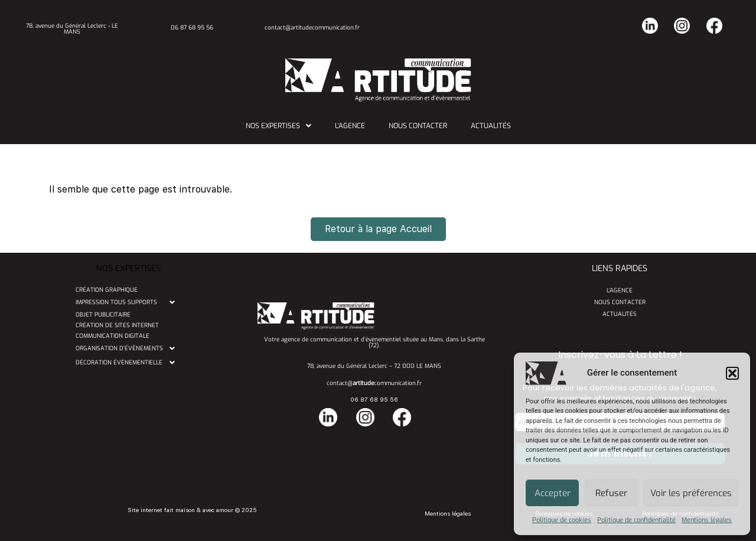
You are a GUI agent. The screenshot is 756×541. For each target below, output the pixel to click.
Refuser (611, 493)
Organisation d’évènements (128, 348)
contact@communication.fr (374, 383)
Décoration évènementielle (128, 363)
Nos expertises (278, 126)
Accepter (553, 493)
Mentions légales (707, 520)
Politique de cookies (562, 520)
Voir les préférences (691, 493)
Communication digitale (113, 336)
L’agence (350, 126)
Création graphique (107, 290)
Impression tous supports (128, 302)
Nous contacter (418, 126)
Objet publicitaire (103, 315)
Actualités (491, 126)
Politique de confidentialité (636, 520)
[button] (732, 373)
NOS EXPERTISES (128, 268)
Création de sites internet (117, 325)
